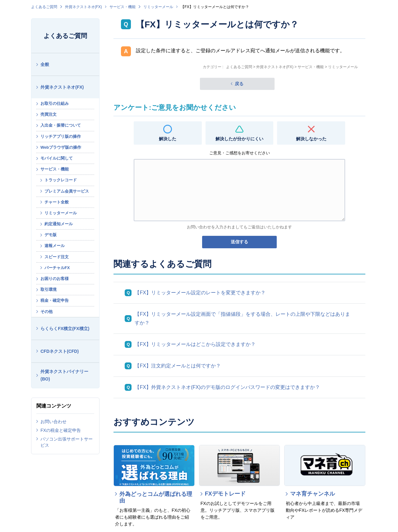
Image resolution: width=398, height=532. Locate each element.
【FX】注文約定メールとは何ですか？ (178, 366)
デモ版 (51, 235)
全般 (45, 64)
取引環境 (49, 289)
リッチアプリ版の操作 (61, 136)
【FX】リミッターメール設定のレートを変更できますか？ (200, 293)
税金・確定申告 (55, 300)
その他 (46, 312)
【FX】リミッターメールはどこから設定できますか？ (195, 344)
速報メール (55, 246)
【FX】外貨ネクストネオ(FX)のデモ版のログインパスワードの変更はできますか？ (227, 387)
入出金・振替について (61, 125)
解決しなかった (311, 139)
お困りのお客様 (55, 279)
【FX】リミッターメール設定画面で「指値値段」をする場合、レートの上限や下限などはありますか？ (242, 318)
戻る (239, 84)
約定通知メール (59, 224)
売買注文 (49, 114)
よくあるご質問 (44, 7)
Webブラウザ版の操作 (61, 147)
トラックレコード (61, 180)
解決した (168, 139)
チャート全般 (57, 202)
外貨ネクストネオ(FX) (83, 7)
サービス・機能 (123, 7)
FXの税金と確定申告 (61, 430)
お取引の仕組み (55, 103)
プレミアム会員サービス (67, 191)
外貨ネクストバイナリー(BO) (64, 375)
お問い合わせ (53, 422)
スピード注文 (57, 257)
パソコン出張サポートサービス (67, 442)
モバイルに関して (57, 158)
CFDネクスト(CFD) (60, 351)
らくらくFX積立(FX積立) (65, 329)
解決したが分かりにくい (239, 139)
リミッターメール (158, 7)
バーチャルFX (57, 268)
